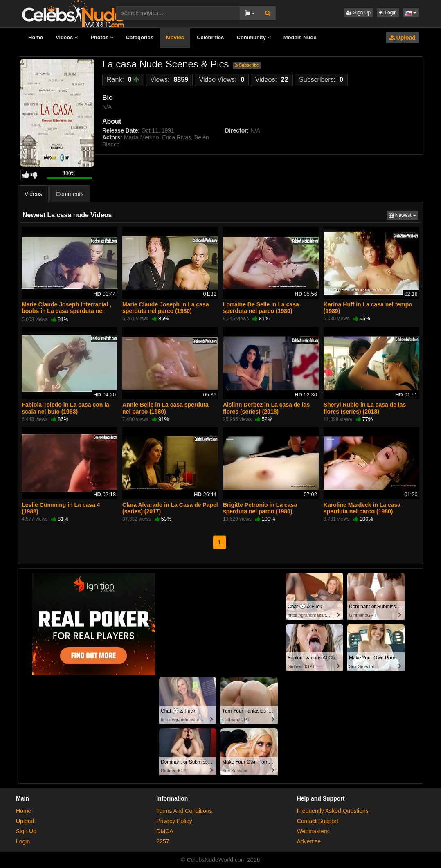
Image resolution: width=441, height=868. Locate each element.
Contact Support (318, 821)
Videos (67, 37)
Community (254, 37)
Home (36, 37)
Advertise (309, 841)
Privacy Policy (174, 821)
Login (388, 13)
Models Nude (300, 37)
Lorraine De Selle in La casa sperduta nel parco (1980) (261, 308)
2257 (163, 841)
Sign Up (358, 13)
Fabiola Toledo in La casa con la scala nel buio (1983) (65, 408)
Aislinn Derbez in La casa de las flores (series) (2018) (266, 408)
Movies (175, 37)
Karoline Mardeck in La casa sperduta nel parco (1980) (362, 508)
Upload (403, 38)
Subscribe (247, 65)
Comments (70, 194)
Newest (404, 215)
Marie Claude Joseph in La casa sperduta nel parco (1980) (166, 308)
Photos (102, 37)
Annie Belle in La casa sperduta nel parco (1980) (165, 408)
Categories (140, 37)
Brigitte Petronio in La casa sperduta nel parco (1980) (260, 508)
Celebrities (210, 37)
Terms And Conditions (184, 811)
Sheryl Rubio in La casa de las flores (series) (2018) (365, 408)
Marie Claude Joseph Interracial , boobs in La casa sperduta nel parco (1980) (66, 311)
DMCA (165, 831)
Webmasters (313, 831)
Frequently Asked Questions (333, 811)
